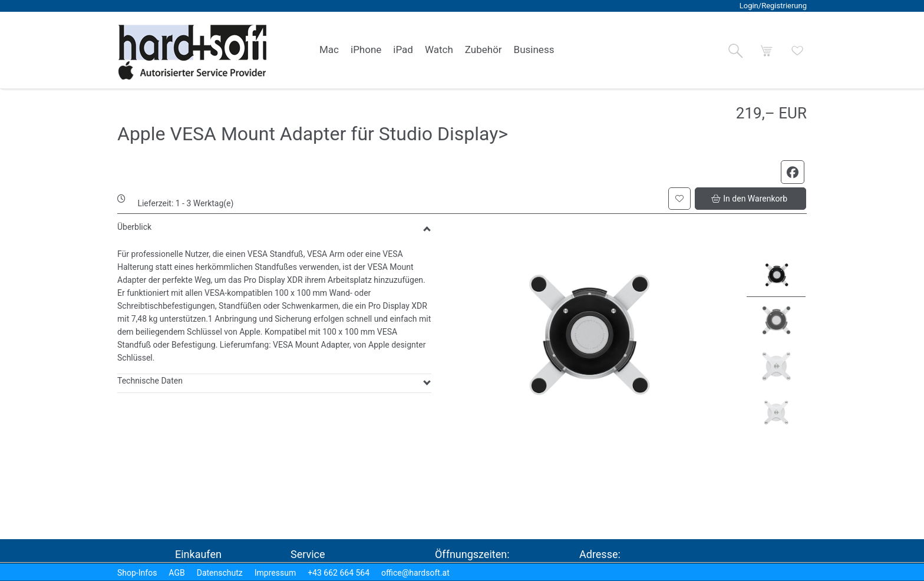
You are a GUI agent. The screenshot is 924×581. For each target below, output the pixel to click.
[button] (735, 51)
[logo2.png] (193, 52)
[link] (329, 50)
